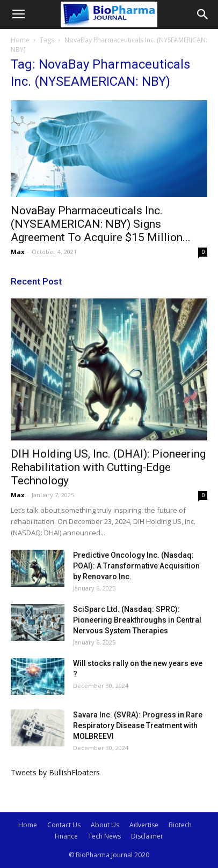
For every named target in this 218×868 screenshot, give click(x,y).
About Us (105, 825)
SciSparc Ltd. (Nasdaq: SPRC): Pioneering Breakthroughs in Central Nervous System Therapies (137, 620)
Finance (66, 836)
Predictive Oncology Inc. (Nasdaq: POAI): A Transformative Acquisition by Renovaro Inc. (136, 566)
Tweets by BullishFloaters (55, 772)
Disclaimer (147, 836)
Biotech (180, 825)
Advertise (144, 825)
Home (20, 40)
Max (17, 252)
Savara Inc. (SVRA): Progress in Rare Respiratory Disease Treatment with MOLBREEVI (138, 725)
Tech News (104, 836)
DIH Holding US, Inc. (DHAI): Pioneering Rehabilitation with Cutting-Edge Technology (108, 467)
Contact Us (64, 825)
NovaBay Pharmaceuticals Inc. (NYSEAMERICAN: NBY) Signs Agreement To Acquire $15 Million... (101, 224)
